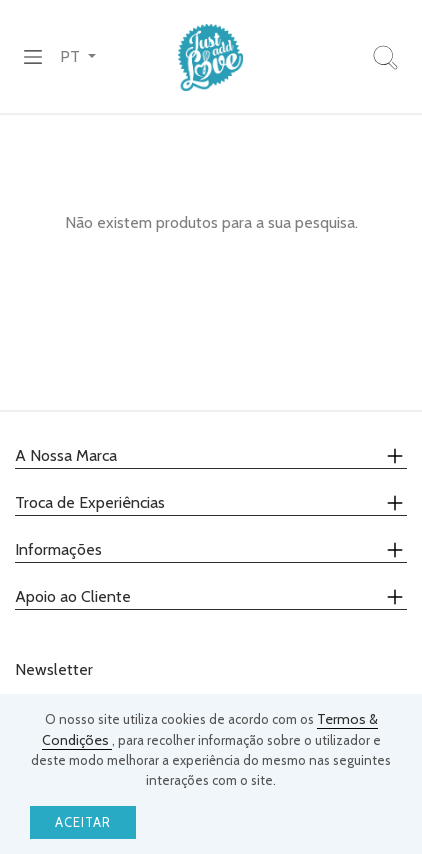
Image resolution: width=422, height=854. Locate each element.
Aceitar (83, 822)
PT (72, 56)
